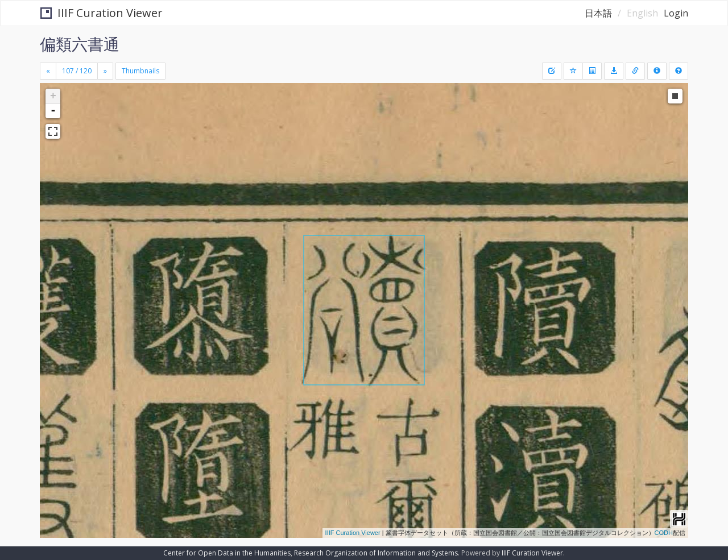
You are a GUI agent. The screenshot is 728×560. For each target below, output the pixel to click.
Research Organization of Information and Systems (376, 553)
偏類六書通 (80, 44)
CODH (664, 533)
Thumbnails (140, 71)
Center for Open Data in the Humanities (227, 553)
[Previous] (48, 71)
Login (676, 13)
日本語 (598, 13)
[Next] (105, 71)
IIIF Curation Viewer (102, 13)
